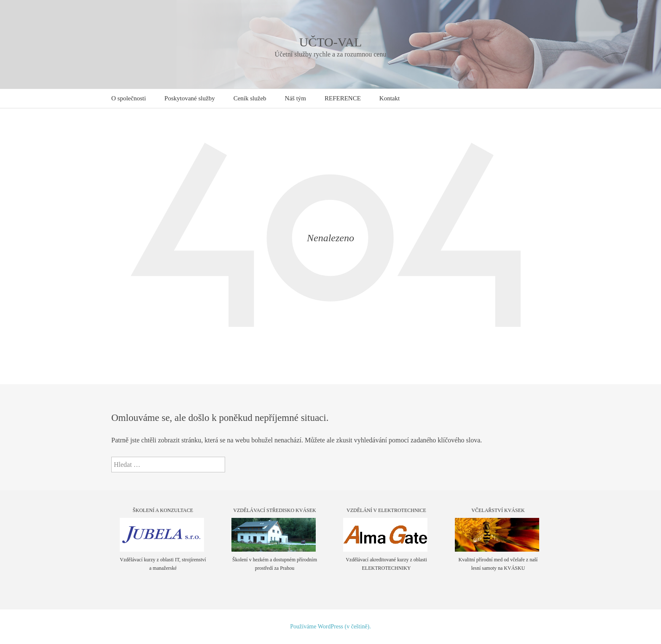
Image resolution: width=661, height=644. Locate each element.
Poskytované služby (190, 98)
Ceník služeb (250, 98)
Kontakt (390, 98)
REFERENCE (343, 98)
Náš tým (296, 98)
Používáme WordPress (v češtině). (330, 626)
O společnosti (129, 98)
